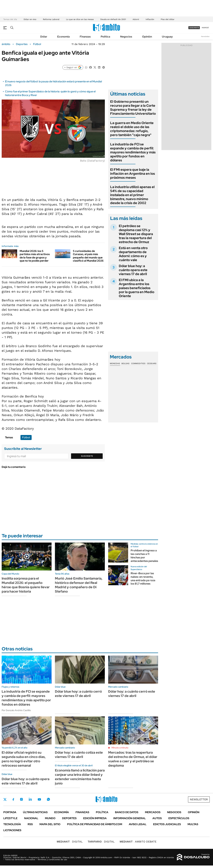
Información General (130, 818)
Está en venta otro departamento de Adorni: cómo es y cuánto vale (133, 254)
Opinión (147, 37)
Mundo (50, 818)
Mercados (153, 812)
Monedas (115, 363)
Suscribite (87, 456)
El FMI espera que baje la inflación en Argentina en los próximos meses (133, 174)
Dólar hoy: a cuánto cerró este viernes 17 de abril (132, 694)
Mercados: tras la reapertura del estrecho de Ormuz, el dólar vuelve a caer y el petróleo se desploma (133, 759)
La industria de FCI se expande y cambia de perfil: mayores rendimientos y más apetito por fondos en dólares (133, 152)
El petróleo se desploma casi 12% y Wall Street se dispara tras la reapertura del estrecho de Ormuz (136, 234)
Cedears (152, 363)
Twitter (5, 799)
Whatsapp (48, 799)
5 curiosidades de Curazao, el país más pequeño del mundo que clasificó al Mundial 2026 (88, 256)
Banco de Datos (127, 812)
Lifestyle (10, 818)
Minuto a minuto (120, 748)
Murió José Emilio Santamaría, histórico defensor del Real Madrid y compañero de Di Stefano (79, 585)
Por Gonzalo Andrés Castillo (16, 710)
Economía (63, 37)
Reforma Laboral (51, 19)
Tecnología (12, 824)
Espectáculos (179, 818)
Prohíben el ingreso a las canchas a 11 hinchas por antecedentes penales (144, 556)
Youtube (39, 799)
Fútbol (37, 44)
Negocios (126, 37)
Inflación (150, 19)
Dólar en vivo (30, 19)
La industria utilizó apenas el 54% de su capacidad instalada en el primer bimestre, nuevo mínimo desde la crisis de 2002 (132, 195)
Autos (157, 818)
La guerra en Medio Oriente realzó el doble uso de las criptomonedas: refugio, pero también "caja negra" (132, 129)
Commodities (138, 363)
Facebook (13, 799)
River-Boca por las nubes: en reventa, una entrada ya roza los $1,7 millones (143, 578)
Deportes (22, 44)
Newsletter (205, 36)
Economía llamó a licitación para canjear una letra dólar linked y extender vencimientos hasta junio (80, 777)
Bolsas (125, 363)
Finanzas (85, 37)
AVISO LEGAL (138, 824)
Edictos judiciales (167, 824)
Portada (10, 812)
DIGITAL (70, 842)
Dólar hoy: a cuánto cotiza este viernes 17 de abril (79, 755)
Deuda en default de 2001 (113, 19)
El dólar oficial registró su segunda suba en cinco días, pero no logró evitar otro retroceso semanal (24, 759)
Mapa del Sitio (50, 824)
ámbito (6, 44)
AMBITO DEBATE (138, 842)
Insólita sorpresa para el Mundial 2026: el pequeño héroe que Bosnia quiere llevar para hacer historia (26, 585)
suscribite (194, 28)
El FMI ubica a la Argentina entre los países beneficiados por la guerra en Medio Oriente (137, 288)
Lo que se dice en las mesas (80, 19)
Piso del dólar (168, 19)
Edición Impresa (95, 818)
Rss (30, 824)
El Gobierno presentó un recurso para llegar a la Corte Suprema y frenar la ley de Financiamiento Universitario (133, 108)
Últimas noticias (35, 812)
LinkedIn (30, 799)
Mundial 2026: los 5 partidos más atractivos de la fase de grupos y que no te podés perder (35, 256)
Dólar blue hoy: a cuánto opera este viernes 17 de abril (133, 270)
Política (105, 37)
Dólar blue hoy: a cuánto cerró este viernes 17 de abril (78, 694)
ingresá (205, 28)
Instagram (21, 799)
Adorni (136, 19)
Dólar (44, 37)
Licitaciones (12, 830)
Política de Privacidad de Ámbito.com (95, 824)
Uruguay (167, 37)
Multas (193, 824)
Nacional (31, 818)
